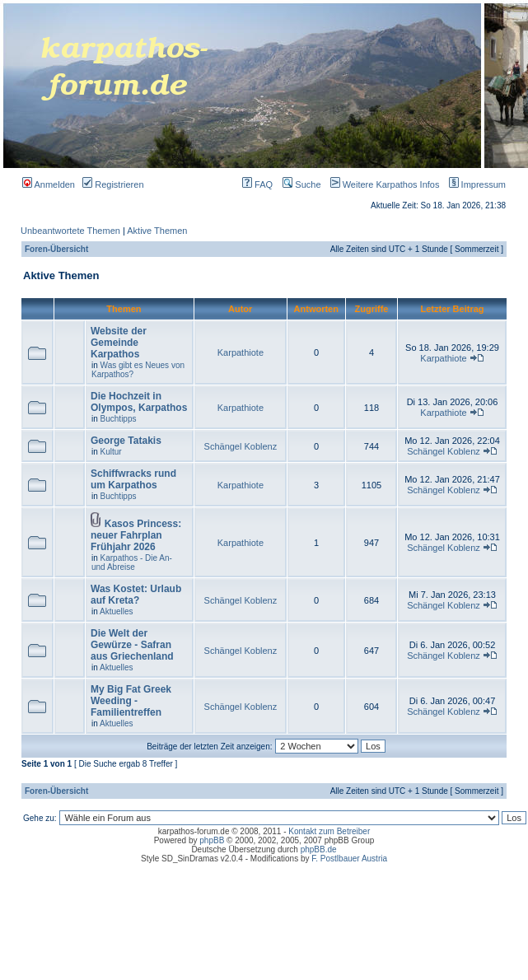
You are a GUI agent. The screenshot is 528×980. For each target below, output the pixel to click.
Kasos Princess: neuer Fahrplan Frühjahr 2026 (136, 535)
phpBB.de (319, 849)
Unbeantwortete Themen (70, 231)
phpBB (212, 840)
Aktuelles (117, 611)
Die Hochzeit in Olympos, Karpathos (139, 402)
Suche (301, 184)
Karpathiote (241, 352)
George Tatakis (126, 441)
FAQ (257, 184)
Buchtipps (119, 419)
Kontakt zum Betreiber (329, 831)
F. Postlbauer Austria (349, 859)
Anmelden (49, 184)
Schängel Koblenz (241, 446)
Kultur (111, 452)
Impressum (474, 184)
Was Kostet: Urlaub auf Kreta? (136, 595)
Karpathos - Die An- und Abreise (132, 562)
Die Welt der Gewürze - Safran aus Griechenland (132, 645)
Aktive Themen (157, 231)
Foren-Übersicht (56, 249)
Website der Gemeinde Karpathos (119, 343)
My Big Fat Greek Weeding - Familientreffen (131, 701)
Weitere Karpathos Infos (382, 184)
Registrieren (113, 184)
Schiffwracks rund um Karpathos (133, 479)
